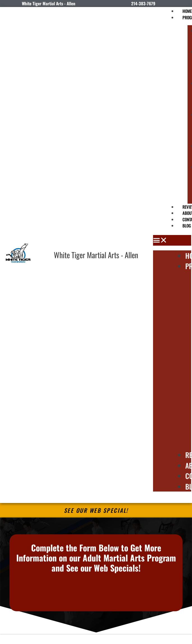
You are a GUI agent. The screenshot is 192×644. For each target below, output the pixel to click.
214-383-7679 (143, 3)
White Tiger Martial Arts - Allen (96, 255)
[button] (172, 240)
